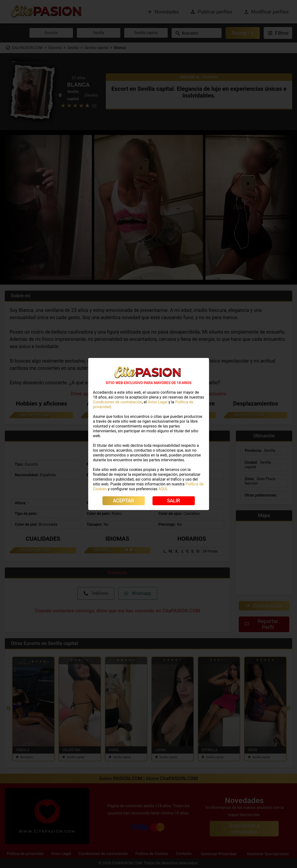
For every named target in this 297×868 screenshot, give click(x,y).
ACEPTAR (123, 501)
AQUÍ (163, 489)
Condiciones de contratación (118, 402)
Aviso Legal (158, 402)
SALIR (174, 501)
